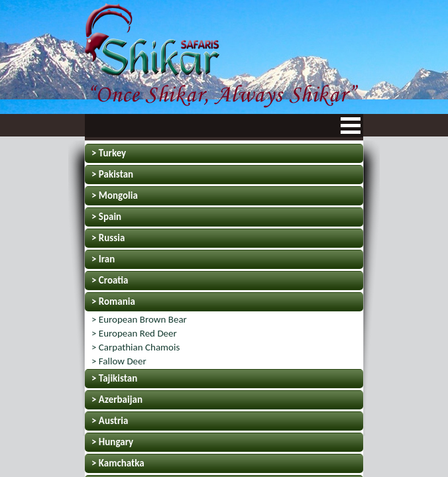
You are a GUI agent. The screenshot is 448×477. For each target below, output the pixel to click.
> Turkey (109, 153)
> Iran (103, 259)
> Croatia (110, 280)
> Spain (106, 217)
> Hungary (112, 442)
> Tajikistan (114, 378)
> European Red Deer (134, 333)
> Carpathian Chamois (136, 347)
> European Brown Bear (139, 319)
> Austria (110, 421)
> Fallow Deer (119, 361)
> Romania (113, 301)
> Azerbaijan (117, 399)
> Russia (108, 238)
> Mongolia (115, 195)
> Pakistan (112, 174)
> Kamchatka (118, 463)
